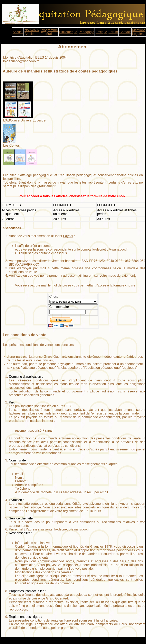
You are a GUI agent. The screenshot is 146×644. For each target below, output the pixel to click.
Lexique (101, 32)
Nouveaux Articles (32, 32)
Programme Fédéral (49, 32)
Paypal (68, 236)
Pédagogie (86, 32)
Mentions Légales (139, 32)
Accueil (18, 32)
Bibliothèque (68, 32)
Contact (125, 32)
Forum (113, 32)
